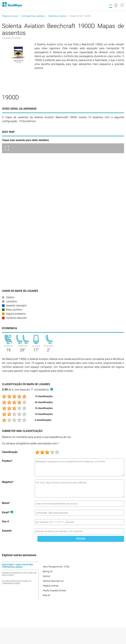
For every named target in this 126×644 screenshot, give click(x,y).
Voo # (5, 521)
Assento (7, 531)
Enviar (81, 539)
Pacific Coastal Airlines (54, 591)
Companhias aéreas (33, 16)
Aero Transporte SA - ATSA (56, 567)
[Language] (113, 5)
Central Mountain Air (53, 581)
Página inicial (10, 16)
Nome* (6, 503)
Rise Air (47, 595)
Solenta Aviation (58, 16)
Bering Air (48, 571)
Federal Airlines (51, 586)
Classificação (10, 452)
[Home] (12, 5)
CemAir (47, 576)
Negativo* (8, 482)
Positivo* (7, 461)
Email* (8, 512)
